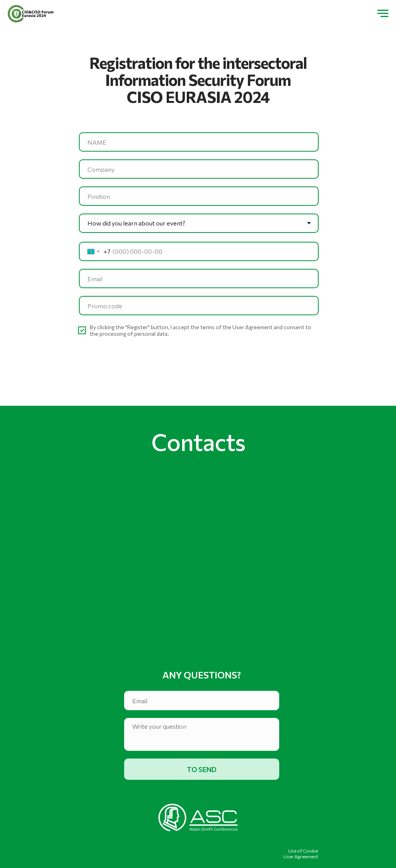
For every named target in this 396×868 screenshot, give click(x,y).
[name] (199, 142)
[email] (199, 279)
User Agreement (301, 856)
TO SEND (202, 769)
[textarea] (202, 734)
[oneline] (199, 169)
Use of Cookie (303, 851)
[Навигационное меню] (383, 14)
